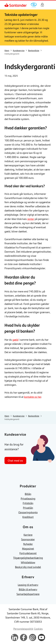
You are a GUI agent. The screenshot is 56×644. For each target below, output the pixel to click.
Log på (42, 5)
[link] (7, 5)
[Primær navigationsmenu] (50, 5)
